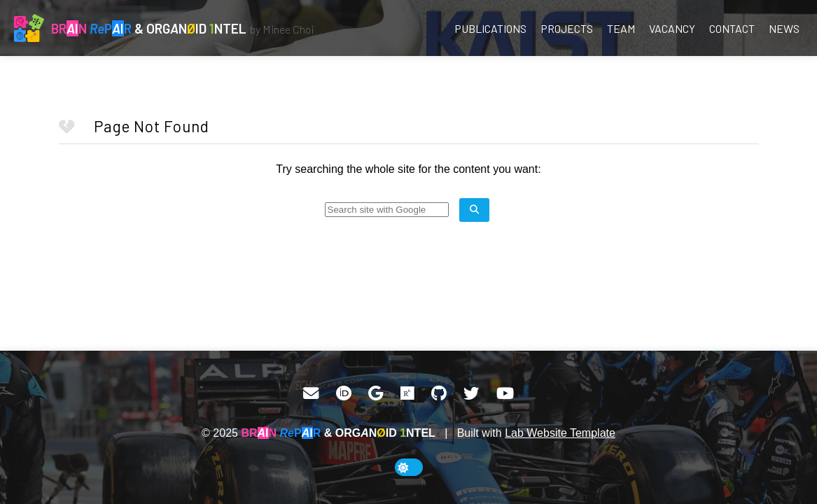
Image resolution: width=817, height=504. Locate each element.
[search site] (474, 210)
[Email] (311, 393)
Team (621, 28)
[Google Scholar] (376, 393)
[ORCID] (344, 393)
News (784, 28)
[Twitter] (471, 393)
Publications (490, 28)
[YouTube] (505, 393)
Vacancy (672, 28)
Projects (567, 28)
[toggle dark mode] (409, 467)
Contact (732, 28)
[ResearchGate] (407, 393)
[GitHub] (439, 393)
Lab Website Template (560, 433)
